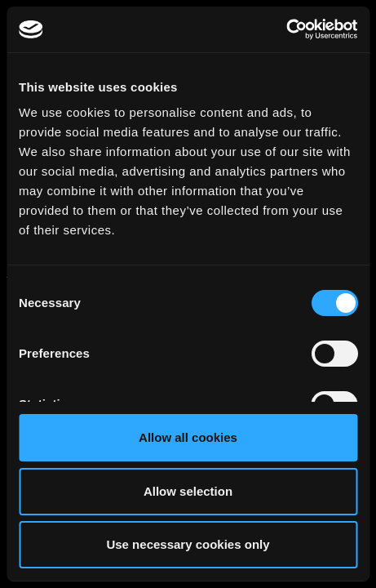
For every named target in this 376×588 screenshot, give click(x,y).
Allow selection (188, 491)
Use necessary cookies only (188, 544)
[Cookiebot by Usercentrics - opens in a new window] (286, 29)
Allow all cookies (188, 437)
